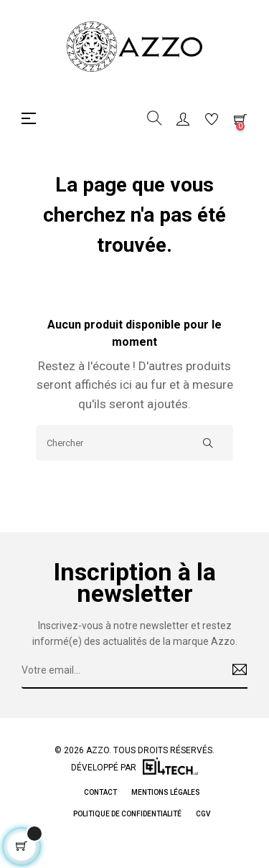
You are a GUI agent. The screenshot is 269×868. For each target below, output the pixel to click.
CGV (203, 814)
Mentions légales (166, 792)
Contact (100, 792)
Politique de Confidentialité (127, 814)
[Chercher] (134, 443)
